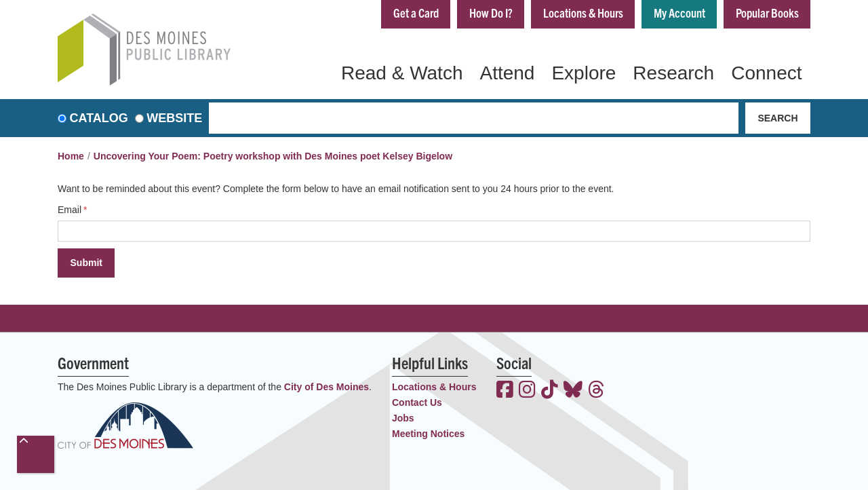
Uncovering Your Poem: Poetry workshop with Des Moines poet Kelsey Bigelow (273, 156)
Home (71, 156)
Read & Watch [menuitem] (402, 73)
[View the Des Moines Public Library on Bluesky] (573, 391)
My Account (679, 13)
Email (70, 210)
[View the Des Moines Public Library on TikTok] (550, 391)
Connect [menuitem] (766, 73)
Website (174, 118)
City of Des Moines (327, 387)
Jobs (403, 418)
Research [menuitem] (673, 73)
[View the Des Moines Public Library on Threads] (596, 391)
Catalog (99, 118)
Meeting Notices (428, 434)
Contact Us (417, 402)
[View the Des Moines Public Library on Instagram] (527, 391)
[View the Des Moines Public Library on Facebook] (505, 391)
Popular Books (767, 13)
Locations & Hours (583, 13)
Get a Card (416, 13)
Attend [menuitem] (507, 73)
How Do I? (491, 13)
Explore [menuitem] (584, 73)
